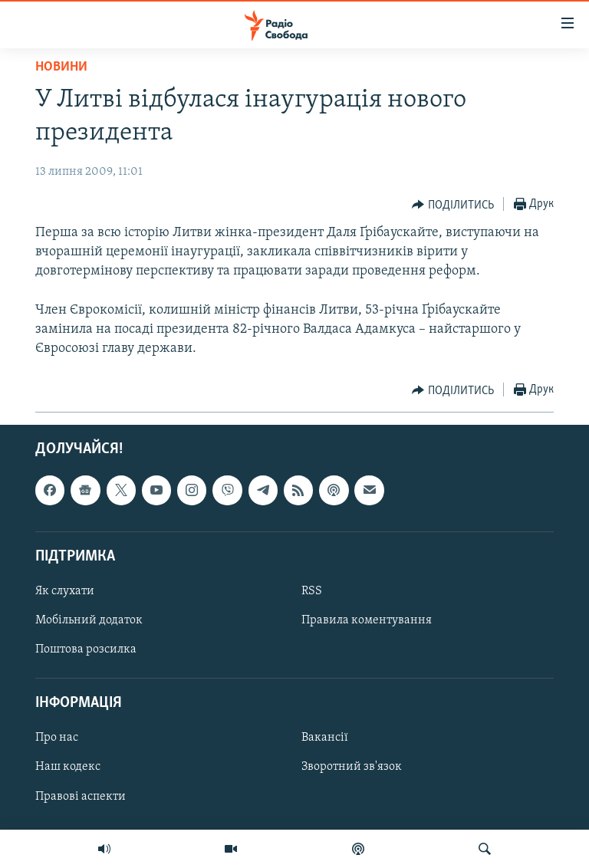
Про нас (57, 738)
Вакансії (325, 738)
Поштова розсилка (86, 649)
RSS (312, 591)
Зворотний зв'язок (352, 768)
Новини (61, 67)
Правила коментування (367, 620)
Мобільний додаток (89, 620)
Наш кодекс (68, 768)
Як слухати (65, 591)
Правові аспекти (81, 797)
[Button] (453, 205)
